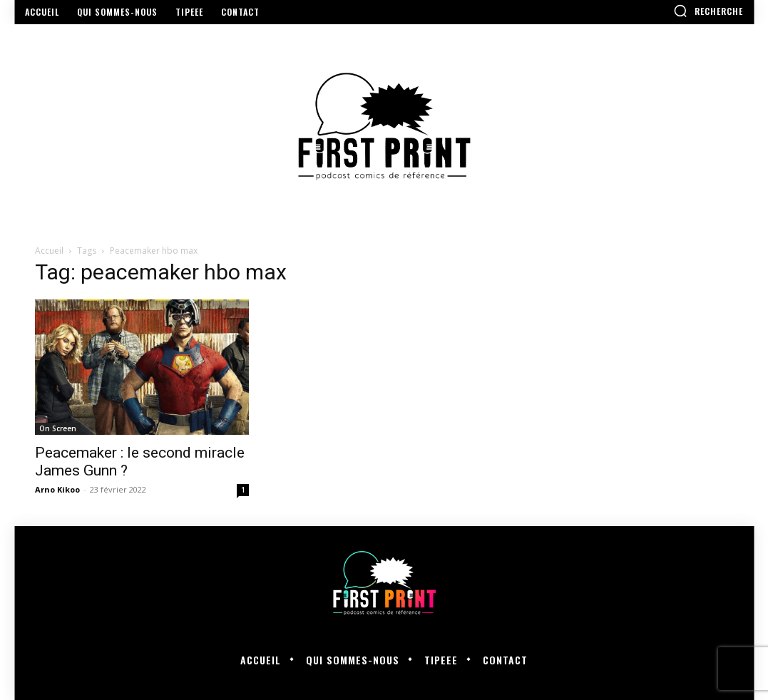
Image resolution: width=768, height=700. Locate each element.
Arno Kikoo (57, 489)
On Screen (58, 428)
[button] (708, 11)
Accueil (49, 251)
